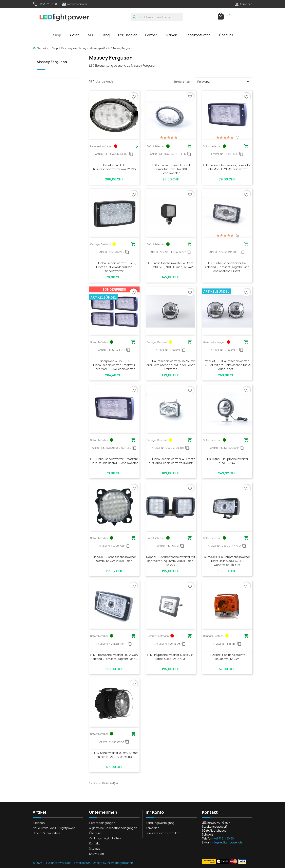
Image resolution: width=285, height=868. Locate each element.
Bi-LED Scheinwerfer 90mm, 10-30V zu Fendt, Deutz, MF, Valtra (114, 755)
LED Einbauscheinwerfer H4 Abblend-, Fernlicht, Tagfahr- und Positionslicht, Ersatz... (227, 267)
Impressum (83, 863)
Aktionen (39, 823)
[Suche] (157, 17)
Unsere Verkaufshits (47, 833)
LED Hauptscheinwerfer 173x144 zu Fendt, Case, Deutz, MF (171, 657)
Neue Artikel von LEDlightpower (54, 828)
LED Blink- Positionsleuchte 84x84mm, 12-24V (227, 657)
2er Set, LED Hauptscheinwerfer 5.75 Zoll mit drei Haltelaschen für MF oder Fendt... (227, 365)
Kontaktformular (74, 4)
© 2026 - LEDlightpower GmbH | (54, 863)
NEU (91, 35)
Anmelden (152, 828)
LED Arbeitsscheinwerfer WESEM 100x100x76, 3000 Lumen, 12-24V (171, 265)
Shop (57, 35)
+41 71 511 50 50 (45, 4)
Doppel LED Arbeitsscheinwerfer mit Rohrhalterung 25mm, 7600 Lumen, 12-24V (171, 561)
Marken (171, 35)
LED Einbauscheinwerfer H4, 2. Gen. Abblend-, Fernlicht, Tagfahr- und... (114, 657)
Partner (151, 35)
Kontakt (94, 843)
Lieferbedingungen (102, 823)
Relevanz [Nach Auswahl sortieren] (224, 82)
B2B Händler (127, 35)
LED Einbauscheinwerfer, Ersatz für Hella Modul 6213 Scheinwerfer (227, 167)
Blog (106, 35)
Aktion (74, 35)
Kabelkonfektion (198, 35)
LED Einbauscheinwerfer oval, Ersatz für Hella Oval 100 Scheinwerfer (171, 169)
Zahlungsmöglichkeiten (105, 838)
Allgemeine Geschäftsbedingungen (113, 828)
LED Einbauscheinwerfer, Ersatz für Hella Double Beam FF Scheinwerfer (114, 461)
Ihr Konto (155, 812)
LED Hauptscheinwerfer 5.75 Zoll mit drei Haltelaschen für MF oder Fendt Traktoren (171, 365)
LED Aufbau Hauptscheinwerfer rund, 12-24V (227, 461)
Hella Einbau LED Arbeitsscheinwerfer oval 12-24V (114, 167)
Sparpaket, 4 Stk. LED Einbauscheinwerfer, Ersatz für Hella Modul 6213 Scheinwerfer (114, 365)
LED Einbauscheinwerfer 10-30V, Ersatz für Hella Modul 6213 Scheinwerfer (114, 267)
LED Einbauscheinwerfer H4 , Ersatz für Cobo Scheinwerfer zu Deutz (171, 461)
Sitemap (95, 849)
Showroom (96, 854)
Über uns (226, 35)
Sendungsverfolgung (160, 823)
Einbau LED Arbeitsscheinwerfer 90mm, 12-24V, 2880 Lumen (114, 559)
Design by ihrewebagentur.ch (113, 863)
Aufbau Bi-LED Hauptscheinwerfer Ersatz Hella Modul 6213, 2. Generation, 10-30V (227, 561)
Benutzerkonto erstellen (162, 833)
